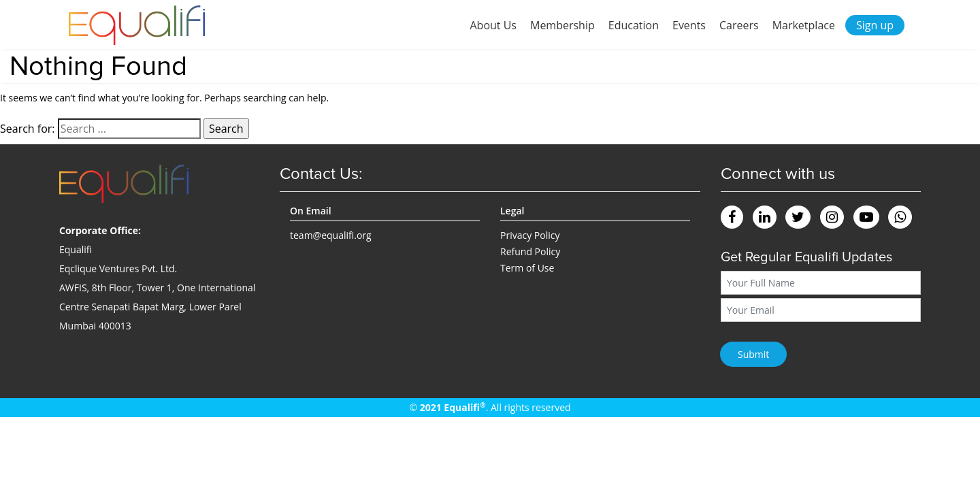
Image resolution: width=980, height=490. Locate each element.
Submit (753, 354)
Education (634, 25)
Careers (739, 25)
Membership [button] (562, 25)
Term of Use (527, 268)
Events (689, 25)
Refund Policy (530, 251)
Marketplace (804, 25)
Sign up (875, 25)
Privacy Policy (530, 235)
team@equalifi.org (331, 235)
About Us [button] (493, 25)
